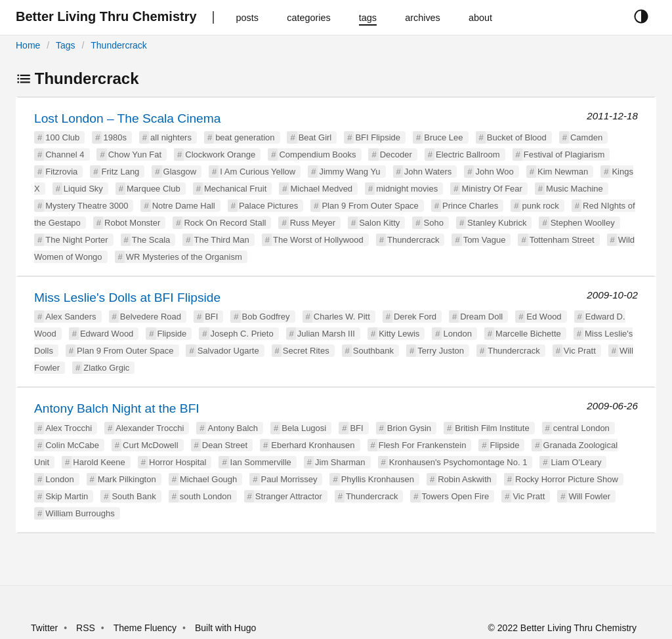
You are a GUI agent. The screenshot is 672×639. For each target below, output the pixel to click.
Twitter (44, 628)
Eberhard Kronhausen (313, 445)
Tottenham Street (562, 240)
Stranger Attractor (289, 496)
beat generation (245, 137)
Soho (434, 223)
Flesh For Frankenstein (423, 445)
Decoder (396, 155)
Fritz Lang (121, 172)
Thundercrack (119, 45)
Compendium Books (317, 155)
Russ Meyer (313, 223)
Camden (586, 137)
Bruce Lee (443, 137)
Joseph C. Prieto (242, 334)
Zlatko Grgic (106, 368)
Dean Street (225, 445)
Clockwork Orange (220, 155)
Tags (66, 45)
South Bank (134, 496)
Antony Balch (233, 428)
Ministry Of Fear (492, 189)
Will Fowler (589, 496)
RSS (86, 628)
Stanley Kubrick (497, 223)
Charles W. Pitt (342, 317)
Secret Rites (306, 351)
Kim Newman (563, 172)
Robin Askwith (465, 479)
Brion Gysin (409, 428)
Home (28, 45)
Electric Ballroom (468, 155)
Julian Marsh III (326, 334)
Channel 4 (65, 155)
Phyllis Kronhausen (378, 479)
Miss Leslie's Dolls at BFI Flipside (127, 298)
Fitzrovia (61, 172)
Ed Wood (544, 317)
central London (581, 428)
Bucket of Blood (517, 137)
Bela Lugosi (304, 428)
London (457, 334)
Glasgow (180, 172)
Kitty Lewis (399, 334)
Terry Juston (441, 351)
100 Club (62, 137)
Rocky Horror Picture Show (567, 479)
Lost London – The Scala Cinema (127, 118)
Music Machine (575, 189)
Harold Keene (99, 462)
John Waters (428, 172)
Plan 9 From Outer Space (370, 206)
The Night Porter (76, 240)
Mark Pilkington (127, 479)
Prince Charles (470, 206)
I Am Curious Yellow (258, 172)
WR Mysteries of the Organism (184, 257)
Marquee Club (154, 189)
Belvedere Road (151, 317)
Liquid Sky (83, 189)
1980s (115, 137)
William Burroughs (80, 513)
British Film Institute (492, 428)
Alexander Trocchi (150, 428)
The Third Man (222, 240)
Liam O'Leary (577, 462)
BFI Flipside (378, 137)
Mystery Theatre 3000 (87, 206)
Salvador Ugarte (228, 351)
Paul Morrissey (289, 479)
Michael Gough (208, 479)
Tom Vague (485, 240)
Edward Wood (107, 334)
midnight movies (407, 189)
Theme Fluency (146, 628)
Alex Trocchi (69, 428)
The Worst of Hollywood (318, 240)
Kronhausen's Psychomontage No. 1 (458, 462)
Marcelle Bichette (528, 334)
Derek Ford (415, 317)
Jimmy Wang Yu (349, 172)
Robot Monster (132, 223)
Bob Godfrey (266, 317)
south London (206, 496)
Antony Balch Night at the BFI (117, 408)
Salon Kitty (379, 223)
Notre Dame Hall (184, 206)
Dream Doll (481, 317)
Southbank (373, 351)
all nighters (171, 137)
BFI (211, 317)
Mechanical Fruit (235, 189)
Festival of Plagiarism (564, 155)
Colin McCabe (72, 445)
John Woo (494, 172)
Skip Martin (67, 496)
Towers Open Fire (456, 496)
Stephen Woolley (583, 223)
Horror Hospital (178, 462)
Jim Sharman (340, 462)
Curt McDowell (151, 445)
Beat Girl (315, 137)
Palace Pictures (268, 206)
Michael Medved (321, 189)
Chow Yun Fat (135, 155)
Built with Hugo (225, 628)
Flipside (172, 334)
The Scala (151, 240)
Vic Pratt (580, 351)
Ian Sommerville (261, 462)
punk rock (540, 206)
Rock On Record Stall (225, 223)
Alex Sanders (71, 317)
